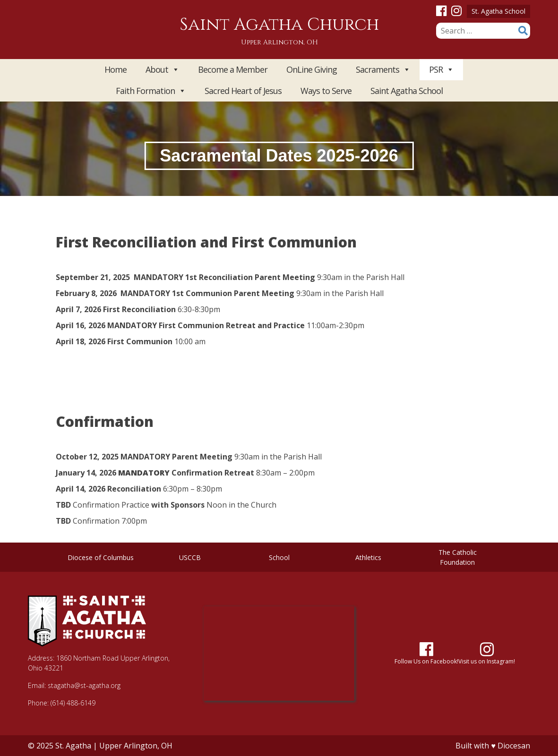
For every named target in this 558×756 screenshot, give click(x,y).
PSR (441, 70)
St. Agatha (73, 746)
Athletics (368, 557)
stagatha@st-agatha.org (84, 685)
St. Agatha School (498, 11)
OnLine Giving (312, 69)
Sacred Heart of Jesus (243, 91)
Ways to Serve (326, 91)
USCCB (190, 557)
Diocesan (514, 746)
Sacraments (383, 70)
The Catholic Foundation (458, 557)
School (279, 557)
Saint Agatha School (407, 91)
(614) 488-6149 (73, 703)
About (162, 70)
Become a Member (233, 69)
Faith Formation (151, 91)
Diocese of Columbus (101, 557)
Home (116, 69)
